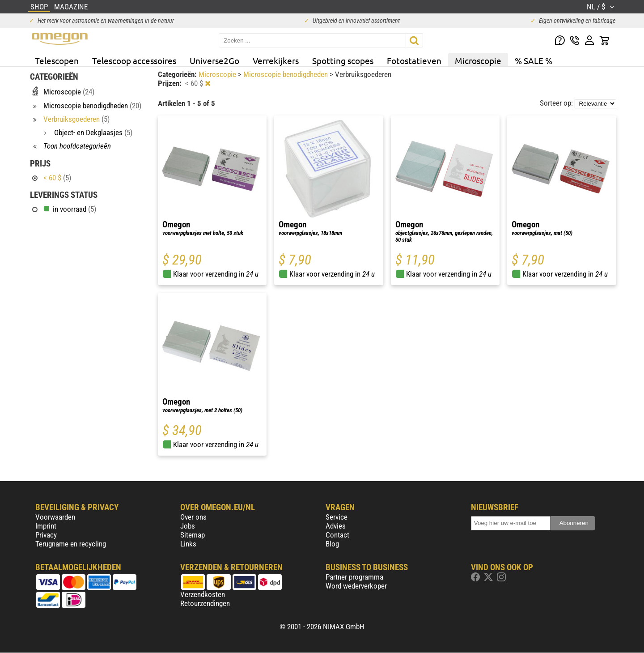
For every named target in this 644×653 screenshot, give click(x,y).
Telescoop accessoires (134, 60)
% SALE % (534, 60)
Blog (332, 544)
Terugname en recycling (71, 544)
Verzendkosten (203, 594)
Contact (337, 535)
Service (337, 517)
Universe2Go (214, 60)
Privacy (46, 535)
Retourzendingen (205, 603)
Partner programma (354, 577)
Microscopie (478, 60)
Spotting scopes (343, 60)
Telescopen (57, 60)
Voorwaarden (55, 517)
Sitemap (193, 535)
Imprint (46, 526)
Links (188, 544)
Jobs (188, 526)
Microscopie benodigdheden (286, 74)
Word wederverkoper (356, 586)
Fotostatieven (414, 60)
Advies (336, 526)
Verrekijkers (276, 60)
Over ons (193, 517)
